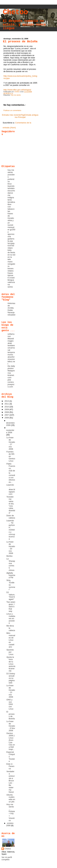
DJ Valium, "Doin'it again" (11, 596)
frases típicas (10, 274)
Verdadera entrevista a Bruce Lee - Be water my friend (10, 782)
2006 (7, 418)
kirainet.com (11, 376)
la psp (10, 241)
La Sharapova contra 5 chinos (11, 564)
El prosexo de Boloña (11, 715)
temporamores (11, 353)
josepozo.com (11, 386)
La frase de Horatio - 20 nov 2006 (11, 548)
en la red (11, 255)
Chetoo (15, 12)
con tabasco (11, 208)
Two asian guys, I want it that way (11, 607)
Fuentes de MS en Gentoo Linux (11, 456)
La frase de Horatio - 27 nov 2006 (11, 443)
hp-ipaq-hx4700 (11, 244)
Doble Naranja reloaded (11, 312)
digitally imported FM (11, 575)
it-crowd (11, 278)
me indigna (11, 196)
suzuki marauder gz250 (11, 227)
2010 (7, 407)
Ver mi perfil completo (7, 858)
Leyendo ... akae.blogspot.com (11, 489)
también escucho (11, 189)
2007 (7, 415)
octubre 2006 (10, 824)
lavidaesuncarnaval (11, 348)
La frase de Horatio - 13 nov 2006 (11, 691)
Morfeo (9, 556)
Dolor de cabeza (11, 517)
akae (10, 343)
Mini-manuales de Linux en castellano (11, 640)
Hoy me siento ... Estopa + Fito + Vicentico (11, 812)
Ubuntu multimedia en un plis (11, 798)
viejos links (10, 249)
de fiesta (11, 252)
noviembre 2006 (10, 431)
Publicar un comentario (12, 110)
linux (10, 184)
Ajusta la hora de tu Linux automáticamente (11, 664)
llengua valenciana (11, 282)
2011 (7, 404)
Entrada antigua (31, 115)
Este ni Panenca (10, 766)
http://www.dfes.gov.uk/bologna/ (17, 90)
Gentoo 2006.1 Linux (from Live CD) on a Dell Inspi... (11, 741)
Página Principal (20, 116)
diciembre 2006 (10, 424)
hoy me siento (16, 95)
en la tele (10, 258)
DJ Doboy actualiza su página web (11, 678)
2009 (7, 409)
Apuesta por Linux (10, 652)
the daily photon (11, 367)
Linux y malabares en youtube (11, 618)
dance (10, 193)
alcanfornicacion (11, 358)
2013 (7, 401)
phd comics (11, 381)
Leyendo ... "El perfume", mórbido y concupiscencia (11, 530)
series (10, 287)
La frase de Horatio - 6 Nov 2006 (11, 726)
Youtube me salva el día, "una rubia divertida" (11, 505)
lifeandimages (11, 340)
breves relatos (11, 270)
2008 (7, 412)
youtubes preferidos (11, 178)
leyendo (11, 186)
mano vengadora (11, 264)
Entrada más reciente (11, 115)
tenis (10, 200)
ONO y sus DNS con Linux (10, 704)
